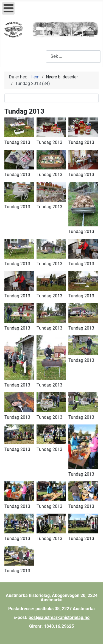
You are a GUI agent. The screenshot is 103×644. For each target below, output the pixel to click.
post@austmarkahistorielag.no (59, 617)
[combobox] (73, 57)
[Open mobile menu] (8, 8)
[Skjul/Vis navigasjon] (8, 56)
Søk (42, 56)
